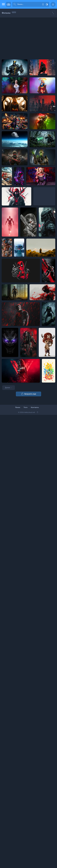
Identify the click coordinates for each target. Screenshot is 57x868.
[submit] (15, 4)
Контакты (35, 407)
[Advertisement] (28, 38)
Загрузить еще (28, 394)
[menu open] (3, 4)
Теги (25, 407)
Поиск (18, 407)
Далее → (9, 388)
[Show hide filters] (53, 13)
